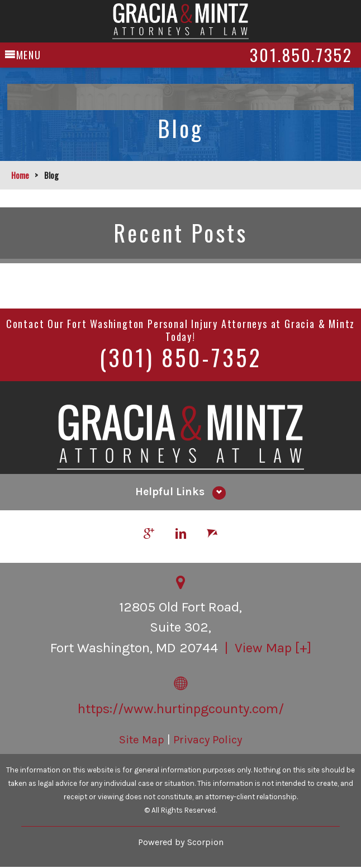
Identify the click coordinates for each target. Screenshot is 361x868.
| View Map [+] (266, 648)
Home (20, 175)
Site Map (142, 740)
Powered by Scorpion (181, 843)
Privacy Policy (208, 740)
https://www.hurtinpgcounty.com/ (181, 709)
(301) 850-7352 (180, 357)
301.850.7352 (292, 52)
